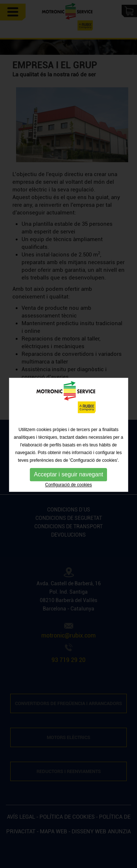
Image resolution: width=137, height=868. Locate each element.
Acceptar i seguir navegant (68, 475)
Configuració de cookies (68, 485)
